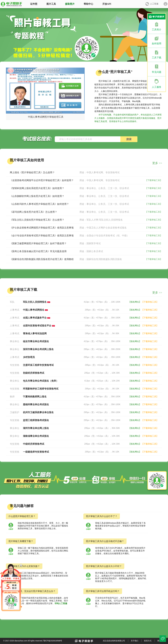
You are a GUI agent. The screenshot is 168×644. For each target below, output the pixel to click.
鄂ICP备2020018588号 (53, 641)
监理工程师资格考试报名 (36, 420)
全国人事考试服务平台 (35, 318)
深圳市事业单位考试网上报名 (38, 349)
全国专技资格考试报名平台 (37, 326)
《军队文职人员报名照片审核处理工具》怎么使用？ (37, 220)
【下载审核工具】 (154, 180)
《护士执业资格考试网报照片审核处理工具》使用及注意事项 (42, 228)
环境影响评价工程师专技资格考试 (41, 389)
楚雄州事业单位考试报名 (36, 404)
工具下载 (157, 58)
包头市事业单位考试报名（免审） (41, 381)
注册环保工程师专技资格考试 (38, 365)
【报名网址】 (135, 302)
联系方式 (148, 641)
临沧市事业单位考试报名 (36, 341)
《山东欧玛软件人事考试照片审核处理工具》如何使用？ (39, 204)
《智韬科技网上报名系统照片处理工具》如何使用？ (37, 188)
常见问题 (157, 72)
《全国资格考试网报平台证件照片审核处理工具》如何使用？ (42, 180)
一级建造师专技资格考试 (36, 452)
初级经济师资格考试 (34, 373)
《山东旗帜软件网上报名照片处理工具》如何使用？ (37, 196)
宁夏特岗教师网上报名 (35, 397)
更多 (157, 163)
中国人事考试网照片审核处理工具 (46, 117)
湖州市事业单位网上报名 (36, 428)
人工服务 (157, 87)
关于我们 (135, 641)
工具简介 (157, 30)
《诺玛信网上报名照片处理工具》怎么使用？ (33, 212)
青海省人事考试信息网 (35, 334)
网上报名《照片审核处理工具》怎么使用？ (32, 172)
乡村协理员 (29, 357)
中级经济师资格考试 (34, 444)
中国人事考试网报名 (34, 310)
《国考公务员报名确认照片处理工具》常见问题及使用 (38, 251)
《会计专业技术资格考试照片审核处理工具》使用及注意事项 (42, 236)
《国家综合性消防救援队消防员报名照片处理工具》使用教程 (42, 259)
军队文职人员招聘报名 (35, 302)
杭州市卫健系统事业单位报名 (38, 412)
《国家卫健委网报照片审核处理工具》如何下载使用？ (38, 243)
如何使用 (157, 44)
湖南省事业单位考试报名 (36, 436)
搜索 (129, 139)
